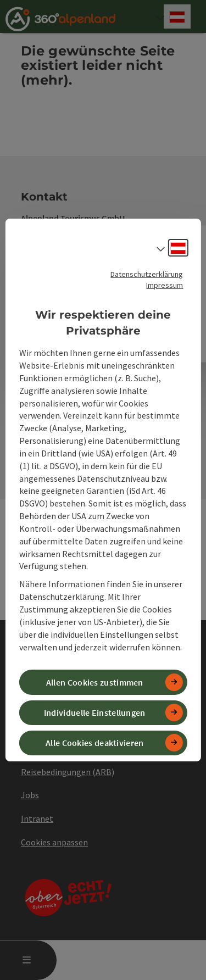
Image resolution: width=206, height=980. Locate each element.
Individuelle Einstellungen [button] (95, 712)
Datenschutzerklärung (147, 274)
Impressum (165, 285)
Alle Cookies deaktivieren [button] (95, 743)
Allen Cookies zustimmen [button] (95, 682)
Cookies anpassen (54, 842)
